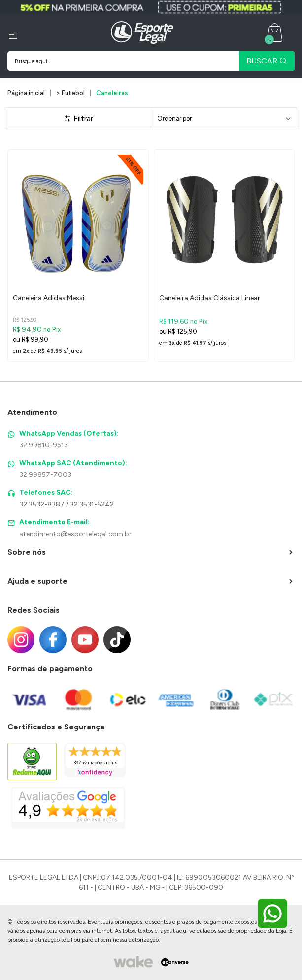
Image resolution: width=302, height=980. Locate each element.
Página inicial (26, 93)
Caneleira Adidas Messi (49, 298)
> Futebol (70, 93)
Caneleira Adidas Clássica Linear (210, 298)
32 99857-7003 (45, 475)
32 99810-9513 (44, 445)
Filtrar (78, 118)
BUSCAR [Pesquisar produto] (267, 61)
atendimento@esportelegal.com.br (75, 534)
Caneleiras (112, 93)
